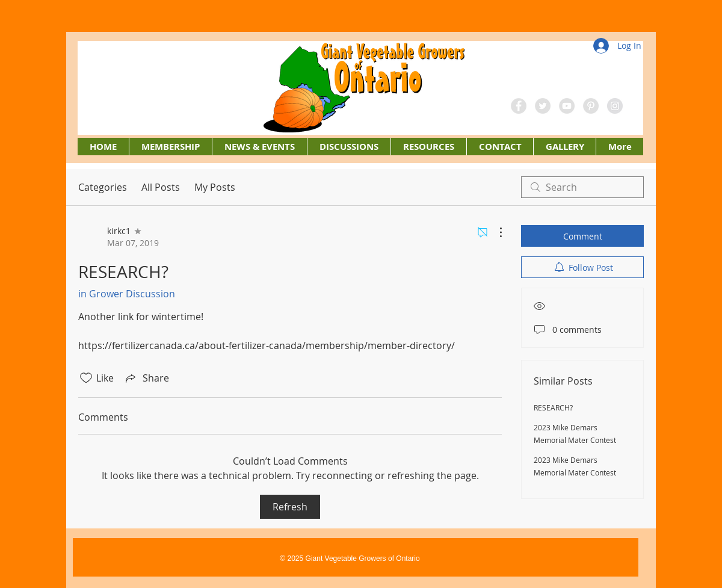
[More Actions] (495, 232)
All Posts (161, 187)
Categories (103, 187)
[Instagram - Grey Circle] (615, 106)
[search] (582, 187)
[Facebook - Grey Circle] (519, 106)
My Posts (215, 187)
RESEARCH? (553, 407)
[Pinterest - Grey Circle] (591, 106)
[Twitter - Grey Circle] (543, 106)
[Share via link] (146, 378)
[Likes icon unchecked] (86, 378)
